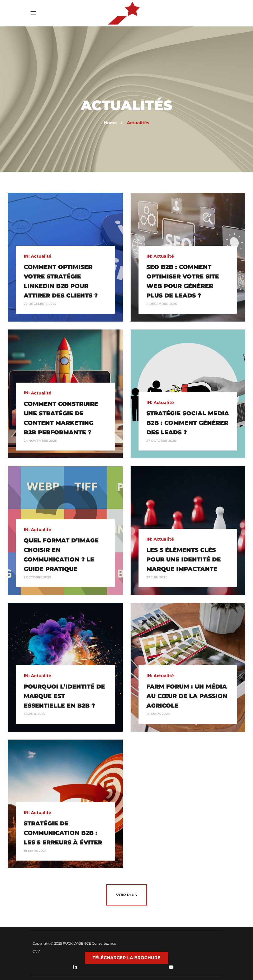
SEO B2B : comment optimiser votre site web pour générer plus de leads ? (183, 281)
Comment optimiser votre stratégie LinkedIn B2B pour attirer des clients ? (61, 281)
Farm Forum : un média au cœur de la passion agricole (187, 696)
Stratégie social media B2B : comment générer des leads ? (188, 423)
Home (110, 123)
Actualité (41, 256)
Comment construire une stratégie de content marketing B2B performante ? (61, 418)
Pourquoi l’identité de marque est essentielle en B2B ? (64, 696)
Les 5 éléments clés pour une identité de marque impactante (184, 559)
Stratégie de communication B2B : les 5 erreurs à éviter (63, 833)
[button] (217, 13)
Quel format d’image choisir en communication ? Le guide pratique (61, 555)
